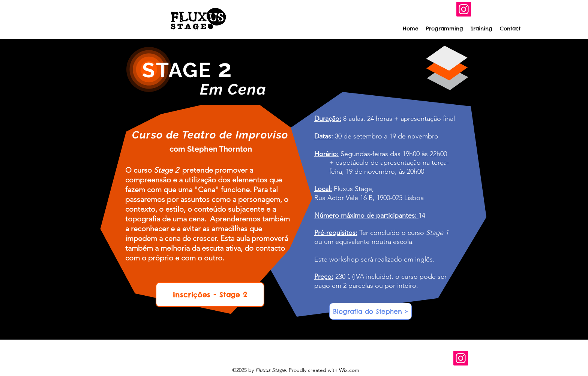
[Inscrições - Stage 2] (210, 295)
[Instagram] (464, 9)
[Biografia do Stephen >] (370, 311)
